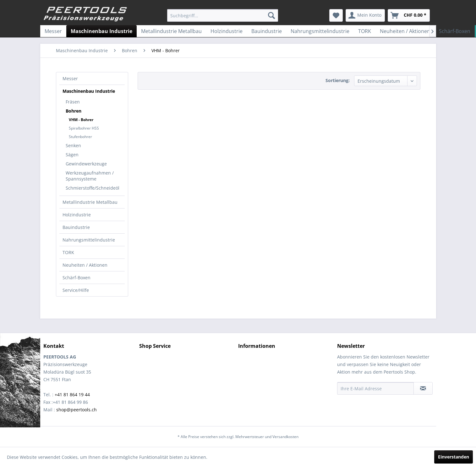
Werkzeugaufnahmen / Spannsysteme (90, 176)
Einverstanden (454, 457)
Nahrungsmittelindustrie (89, 240)
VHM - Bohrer (81, 120)
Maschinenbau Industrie (89, 91)
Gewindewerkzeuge (86, 164)
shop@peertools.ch (77, 410)
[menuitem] (223, 15)
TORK (68, 252)
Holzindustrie (77, 215)
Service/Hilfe (76, 290)
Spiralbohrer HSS (84, 128)
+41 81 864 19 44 (72, 395)
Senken (73, 145)
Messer (70, 78)
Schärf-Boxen (77, 278)
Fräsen (73, 102)
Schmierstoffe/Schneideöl (93, 188)
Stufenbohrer (80, 137)
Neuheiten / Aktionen (85, 265)
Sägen (72, 155)
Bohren (74, 111)
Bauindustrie (76, 227)
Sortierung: (338, 80)
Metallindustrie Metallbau (90, 202)
